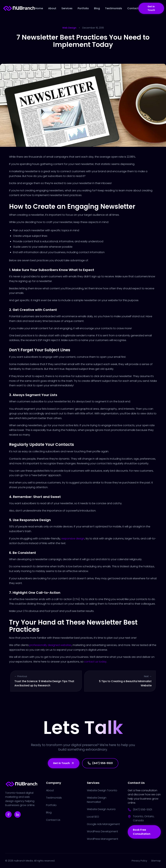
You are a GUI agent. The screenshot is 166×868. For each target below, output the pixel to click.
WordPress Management (103, 839)
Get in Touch (151, 8)
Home (39, 8)
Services (67, 8)
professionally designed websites (50, 645)
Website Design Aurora (101, 809)
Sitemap (156, 861)
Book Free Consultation (142, 832)
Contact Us (53, 820)
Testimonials (114, 8)
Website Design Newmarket (97, 800)
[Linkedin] (18, 814)
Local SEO (93, 817)
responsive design (73, 539)
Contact (133, 8)
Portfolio (83, 8)
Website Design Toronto (102, 790)
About (52, 8)
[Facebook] (8, 814)
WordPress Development (102, 831)
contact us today (95, 662)
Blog (97, 8)
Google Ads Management (103, 824)
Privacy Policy (139, 861)
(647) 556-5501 (100, 763)
